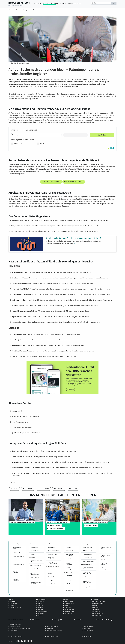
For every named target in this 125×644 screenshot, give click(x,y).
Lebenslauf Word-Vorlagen (17, 548)
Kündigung (68, 583)
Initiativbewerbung (52, 554)
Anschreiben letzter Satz (35, 569)
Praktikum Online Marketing (104, 620)
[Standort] (76, 135)
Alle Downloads (97, 615)
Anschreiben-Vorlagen (98, 601)
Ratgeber (95, 605)
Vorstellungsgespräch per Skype (88, 586)
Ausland (40, 615)
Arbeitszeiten (69, 547)
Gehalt (67, 605)
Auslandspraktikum (52, 584)
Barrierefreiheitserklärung (16, 620)
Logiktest (33, 554)
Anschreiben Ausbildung (18, 564)
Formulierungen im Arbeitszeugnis (70, 555)
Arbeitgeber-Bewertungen (54, 630)
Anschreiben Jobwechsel (18, 568)
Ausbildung (51, 570)
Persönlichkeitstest (35, 551)
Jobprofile (32, 10)
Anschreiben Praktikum (18, 556)
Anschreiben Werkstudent (16, 560)
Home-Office (17, 144)
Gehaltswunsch (69, 590)
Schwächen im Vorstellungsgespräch (88, 573)
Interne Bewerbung (88, 558)
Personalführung (69, 611)
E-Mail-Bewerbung (88, 547)
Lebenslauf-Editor (15, 626)
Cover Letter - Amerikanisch (16, 572)
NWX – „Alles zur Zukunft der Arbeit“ (20, 628)
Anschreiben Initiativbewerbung (17, 552)
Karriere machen (70, 603)
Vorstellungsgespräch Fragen (88, 568)
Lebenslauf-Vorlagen (98, 603)
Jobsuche (40, 607)
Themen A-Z (77, 620)
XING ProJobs (14, 630)
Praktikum (50, 580)
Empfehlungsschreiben (89, 561)
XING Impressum (35, 620)
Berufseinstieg (69, 601)
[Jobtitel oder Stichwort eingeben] (36, 135)
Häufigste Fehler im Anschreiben (35, 578)
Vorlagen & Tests (74, 4)
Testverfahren (96, 611)
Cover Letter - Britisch (18, 576)
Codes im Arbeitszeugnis (69, 579)
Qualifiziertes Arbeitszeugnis (51, 558)
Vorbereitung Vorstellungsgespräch (88, 582)
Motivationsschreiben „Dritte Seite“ (36, 583)
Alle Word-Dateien (97, 614)
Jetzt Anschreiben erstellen (74, 182)
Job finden (102, 135)
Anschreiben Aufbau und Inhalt (36, 561)
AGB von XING (87, 636)
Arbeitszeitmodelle (70, 551)
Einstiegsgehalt (69, 587)
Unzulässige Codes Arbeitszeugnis (70, 559)
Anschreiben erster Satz (36, 565)
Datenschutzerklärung (16, 636)
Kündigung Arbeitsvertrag (16, 580)
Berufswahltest (34, 547)
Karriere (63, 4)
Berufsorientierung (51, 4)
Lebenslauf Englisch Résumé (105, 556)
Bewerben (38, 4)
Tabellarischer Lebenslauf (104, 564)
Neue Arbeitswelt (70, 609)
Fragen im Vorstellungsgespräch (53, 563)
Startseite (11, 10)
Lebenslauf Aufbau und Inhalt (106, 548)
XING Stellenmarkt (89, 626)
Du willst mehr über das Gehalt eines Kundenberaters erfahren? (73, 238)
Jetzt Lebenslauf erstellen (51, 182)
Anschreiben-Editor (52, 626)
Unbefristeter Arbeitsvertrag (69, 564)
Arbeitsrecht (68, 614)
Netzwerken (41, 614)
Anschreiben (14, 603)
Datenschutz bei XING (53, 636)
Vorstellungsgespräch (16, 607)
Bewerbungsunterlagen (53, 551)
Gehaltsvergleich (88, 630)
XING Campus (51, 628)
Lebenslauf (13, 605)
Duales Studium (52, 577)
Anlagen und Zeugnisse (89, 551)
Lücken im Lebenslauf (106, 560)
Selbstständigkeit (43, 611)
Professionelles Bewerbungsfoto (105, 568)
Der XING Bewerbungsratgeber (71, 568)
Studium (50, 573)
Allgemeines (14, 601)
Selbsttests (95, 609)
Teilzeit (41, 144)
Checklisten (96, 607)
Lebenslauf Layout (105, 552)
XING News (87, 628)
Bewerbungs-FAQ (57, 620)
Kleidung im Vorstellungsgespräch (88, 577)
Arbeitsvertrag (51, 547)
